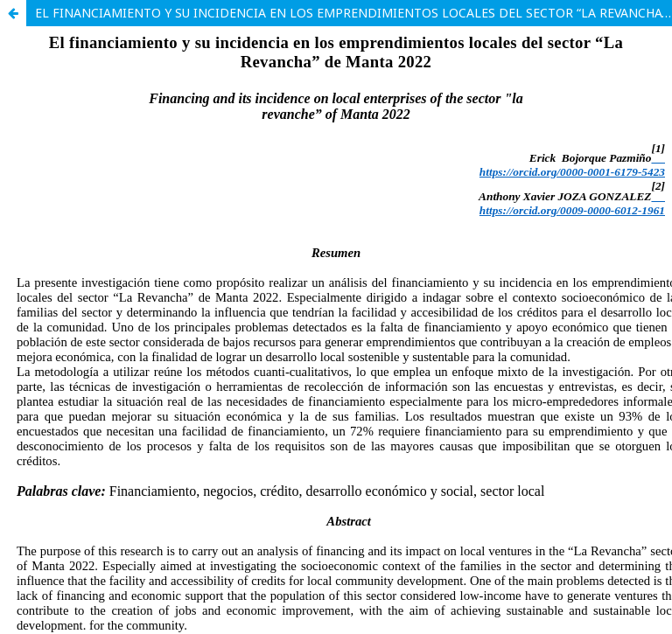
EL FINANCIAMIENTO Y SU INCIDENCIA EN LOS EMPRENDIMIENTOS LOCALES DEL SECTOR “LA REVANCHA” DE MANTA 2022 (353, 13)
